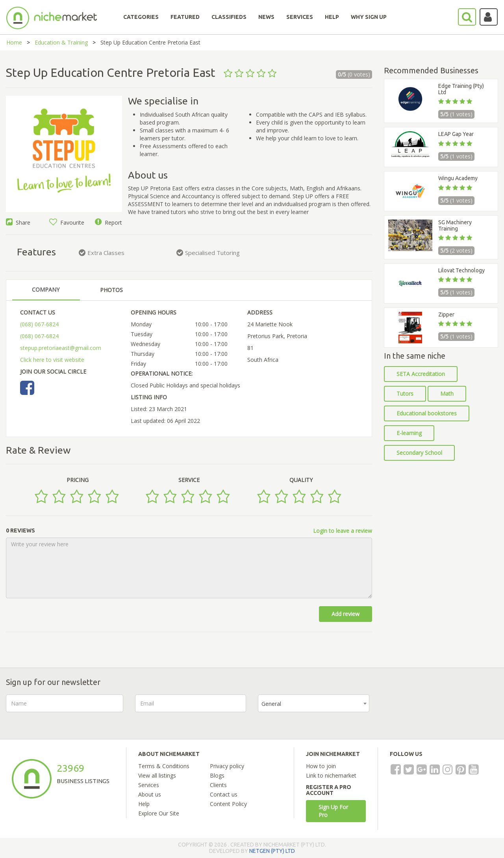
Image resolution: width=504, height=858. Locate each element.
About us (150, 794)
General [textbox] (271, 704)
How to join (321, 766)
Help (144, 804)
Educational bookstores (427, 413)
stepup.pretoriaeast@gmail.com (61, 348)
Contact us (224, 794)
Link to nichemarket (331, 775)
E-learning (409, 433)
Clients (218, 785)
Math (447, 394)
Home (14, 42)
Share (18, 222)
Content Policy (228, 804)
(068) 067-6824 (39, 324)
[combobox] (314, 703)
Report (108, 222)
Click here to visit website (52, 360)
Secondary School (419, 453)
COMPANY (46, 289)
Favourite (67, 222)
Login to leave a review (343, 531)
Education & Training (61, 42)
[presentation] (441, 710)
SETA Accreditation (421, 374)
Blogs (217, 775)
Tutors (405, 394)
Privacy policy (227, 766)
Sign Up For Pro (333, 811)
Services (149, 785)
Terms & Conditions (164, 766)
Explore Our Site (159, 813)
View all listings (157, 775)
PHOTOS (111, 290)
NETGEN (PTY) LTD (272, 851)
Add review (346, 614)
